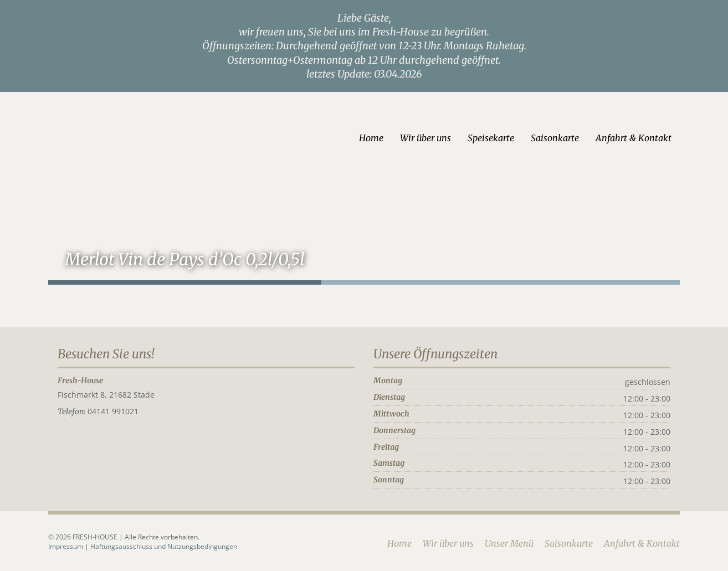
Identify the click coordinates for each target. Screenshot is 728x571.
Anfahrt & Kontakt (634, 138)
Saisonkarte (555, 138)
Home (371, 138)
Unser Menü (509, 543)
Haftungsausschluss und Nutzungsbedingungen (164, 546)
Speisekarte (491, 138)
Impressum (66, 546)
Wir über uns (425, 138)
